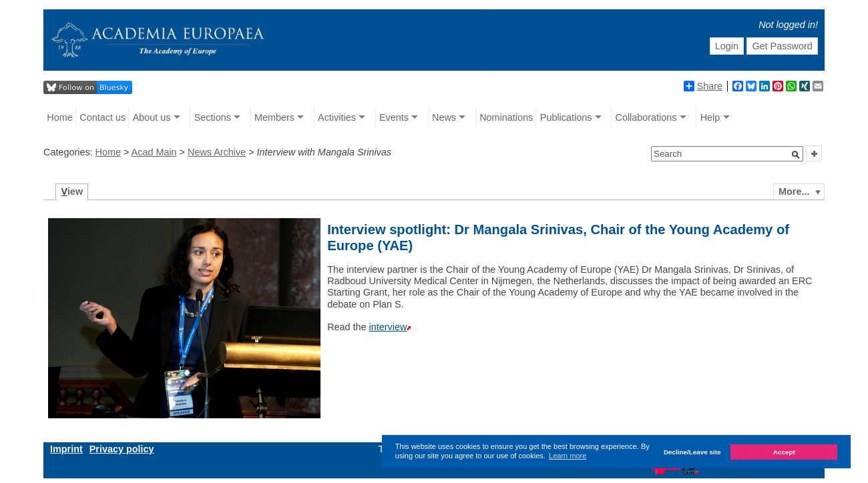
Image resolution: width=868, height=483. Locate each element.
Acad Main (154, 152)
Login (727, 46)
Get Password (782, 46)
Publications (566, 117)
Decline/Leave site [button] (692, 452)
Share (703, 86)
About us (152, 117)
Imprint (66, 449)
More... (794, 191)
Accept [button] (784, 452)
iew (72, 191)
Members (274, 117)
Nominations (506, 117)
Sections (213, 117)
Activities (337, 117)
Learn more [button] (568, 456)
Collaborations (646, 117)
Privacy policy (122, 449)
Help (710, 117)
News (444, 117)
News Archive (217, 152)
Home (59, 117)
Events (394, 117)
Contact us (102, 117)
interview (388, 327)
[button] (796, 155)
